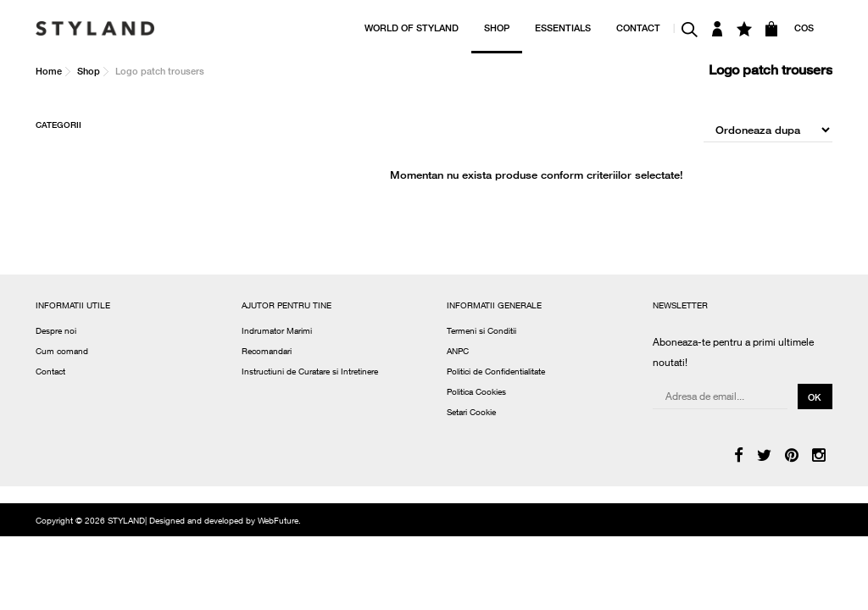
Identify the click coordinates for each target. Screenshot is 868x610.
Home (49, 71)
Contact (50, 373)
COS (804, 28)
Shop (89, 71)
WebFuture (278, 522)
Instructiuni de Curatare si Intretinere (310, 373)
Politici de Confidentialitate (496, 373)
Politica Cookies (476, 393)
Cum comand (62, 352)
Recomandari (267, 352)
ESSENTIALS (563, 28)
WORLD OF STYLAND (412, 28)
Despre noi (56, 332)
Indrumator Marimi (277, 332)
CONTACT (638, 28)
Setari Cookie (471, 413)
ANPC (458, 352)
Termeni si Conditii (481, 332)
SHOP (497, 28)
